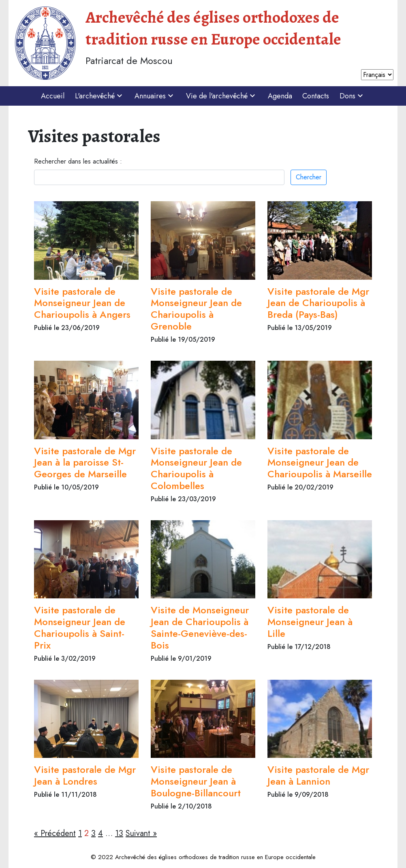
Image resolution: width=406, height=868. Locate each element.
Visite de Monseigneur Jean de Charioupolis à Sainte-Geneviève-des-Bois (200, 627)
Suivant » (141, 833)
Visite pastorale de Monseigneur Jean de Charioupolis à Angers (82, 303)
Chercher (309, 177)
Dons (352, 96)
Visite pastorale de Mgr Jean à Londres (85, 775)
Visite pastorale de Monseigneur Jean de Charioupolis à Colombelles (196, 468)
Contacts (316, 96)
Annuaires (155, 96)
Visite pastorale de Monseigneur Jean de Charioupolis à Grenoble (196, 309)
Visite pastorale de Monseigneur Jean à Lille (310, 622)
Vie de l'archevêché (222, 96)
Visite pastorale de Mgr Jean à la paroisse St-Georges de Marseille (85, 463)
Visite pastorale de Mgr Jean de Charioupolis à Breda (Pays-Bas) (318, 303)
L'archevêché (100, 96)
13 (119, 833)
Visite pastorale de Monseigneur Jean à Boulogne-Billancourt (196, 781)
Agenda (280, 96)
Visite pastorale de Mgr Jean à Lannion (318, 775)
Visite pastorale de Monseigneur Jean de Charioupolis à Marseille (320, 463)
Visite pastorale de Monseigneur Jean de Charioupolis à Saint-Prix (80, 627)
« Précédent (55, 833)
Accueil (53, 96)
